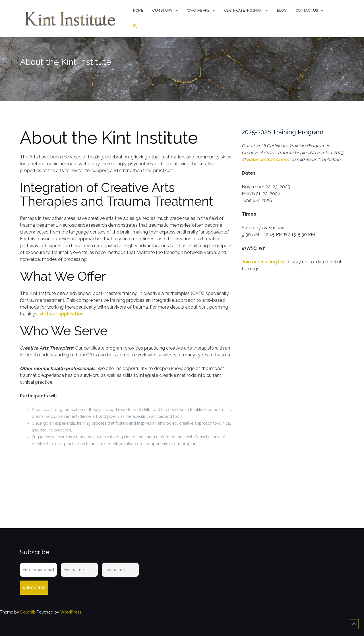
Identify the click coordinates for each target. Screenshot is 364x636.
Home (138, 10)
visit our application (62, 314)
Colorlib (28, 612)
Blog (282, 10)
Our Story (162, 10)
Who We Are (198, 10)
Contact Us (307, 10)
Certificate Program (243, 10)
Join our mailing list (263, 262)
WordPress (71, 612)
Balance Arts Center (269, 159)
